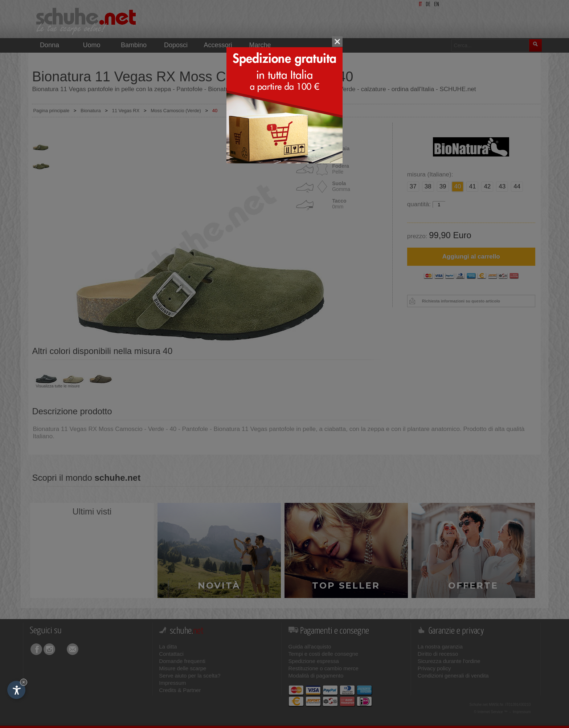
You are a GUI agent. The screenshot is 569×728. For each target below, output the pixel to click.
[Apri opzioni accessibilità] (16, 690)
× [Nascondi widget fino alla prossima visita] (24, 682)
